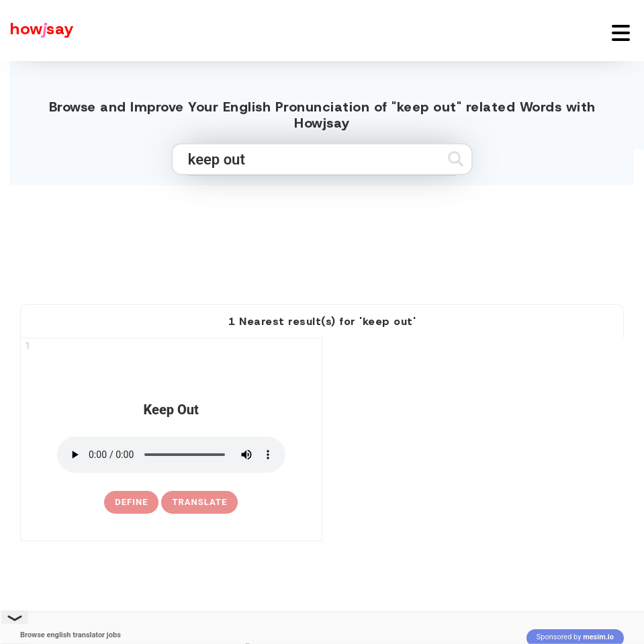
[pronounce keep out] (171, 455)
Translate (199, 502)
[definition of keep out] (131, 502)
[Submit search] (456, 159)
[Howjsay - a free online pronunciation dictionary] (37, 31)
